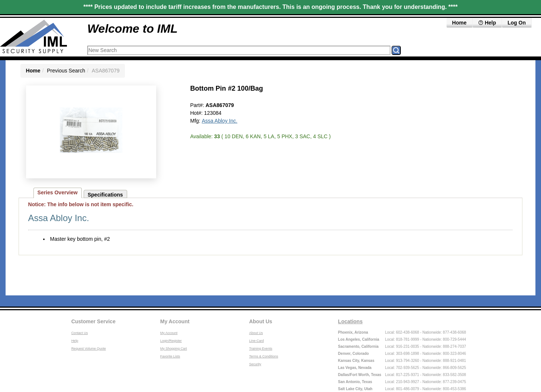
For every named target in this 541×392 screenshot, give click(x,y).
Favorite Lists (170, 356)
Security (255, 364)
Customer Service (94, 321)
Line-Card (257, 341)
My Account (175, 321)
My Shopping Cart (174, 349)
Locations (350, 321)
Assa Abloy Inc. (220, 121)
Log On (517, 23)
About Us (261, 321)
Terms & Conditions (264, 356)
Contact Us (80, 333)
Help (487, 23)
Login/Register (171, 341)
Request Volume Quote (89, 349)
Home (459, 23)
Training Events (261, 349)
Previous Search (66, 71)
